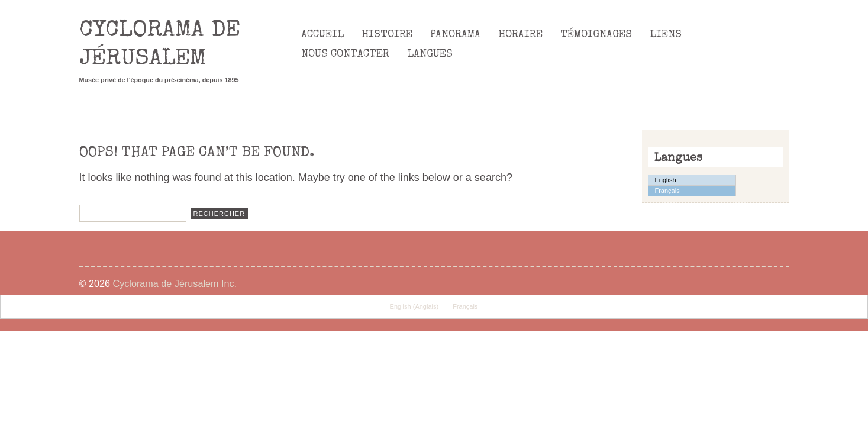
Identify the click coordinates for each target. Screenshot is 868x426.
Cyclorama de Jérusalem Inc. (175, 283)
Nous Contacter (345, 54)
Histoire (387, 35)
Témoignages (596, 35)
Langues (430, 54)
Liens (666, 35)
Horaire (520, 35)
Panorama (455, 35)
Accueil (322, 35)
